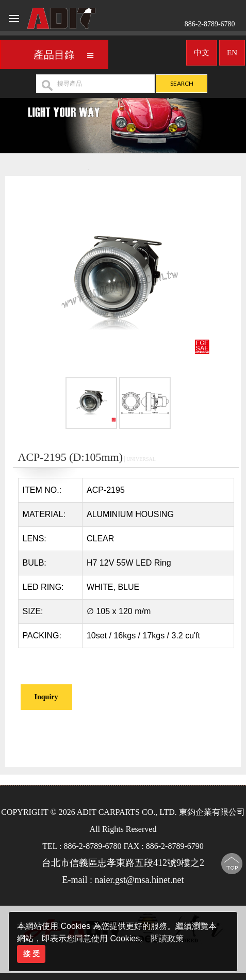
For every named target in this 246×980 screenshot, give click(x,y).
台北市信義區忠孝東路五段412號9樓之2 (123, 863)
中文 (202, 50)
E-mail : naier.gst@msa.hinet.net (123, 880)
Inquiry (46, 697)
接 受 (31, 954)
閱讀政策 (167, 938)
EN (232, 50)
